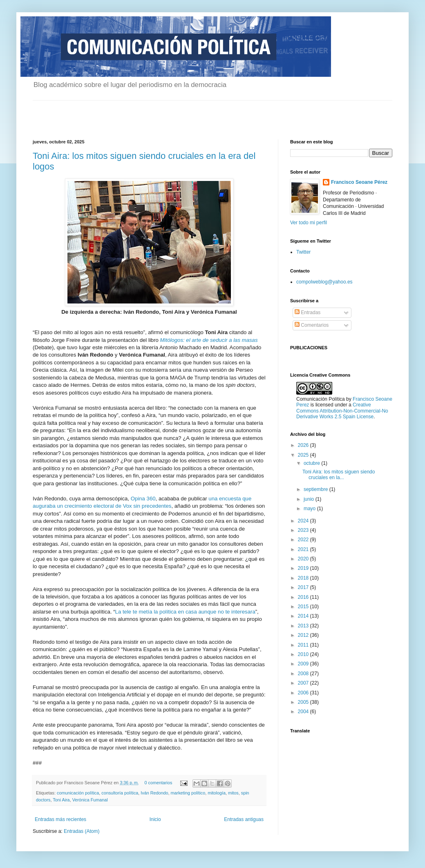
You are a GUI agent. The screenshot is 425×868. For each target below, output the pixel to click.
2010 (304, 654)
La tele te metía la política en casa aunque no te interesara (185, 612)
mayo (310, 509)
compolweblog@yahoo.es (324, 282)
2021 (304, 549)
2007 (304, 683)
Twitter (303, 252)
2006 (304, 693)
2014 (304, 616)
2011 (304, 645)
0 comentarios (159, 783)
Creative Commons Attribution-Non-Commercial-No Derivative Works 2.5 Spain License (342, 411)
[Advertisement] (128, 113)
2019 (304, 568)
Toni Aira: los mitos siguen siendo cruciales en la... (339, 475)
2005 (304, 702)
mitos (233, 793)
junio (310, 499)
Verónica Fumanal (90, 800)
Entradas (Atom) (82, 831)
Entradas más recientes (60, 819)
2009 (304, 664)
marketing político (188, 793)
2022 (304, 540)
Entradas (308, 312)
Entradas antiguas (244, 819)
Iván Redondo (154, 793)
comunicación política (78, 793)
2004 (304, 712)
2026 (304, 445)
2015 (304, 607)
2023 (304, 530)
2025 (304, 455)
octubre (312, 463)
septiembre (317, 489)
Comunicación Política (321, 399)
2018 (304, 578)
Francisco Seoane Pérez (359, 182)
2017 (304, 587)
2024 (304, 521)
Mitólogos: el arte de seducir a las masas (209, 340)
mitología (217, 793)
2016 (304, 597)
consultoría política (120, 793)
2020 (304, 559)
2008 (304, 674)
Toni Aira (61, 800)
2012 (304, 635)
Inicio (155, 819)
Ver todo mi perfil (309, 223)
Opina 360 (143, 499)
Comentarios (312, 325)
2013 (304, 626)
